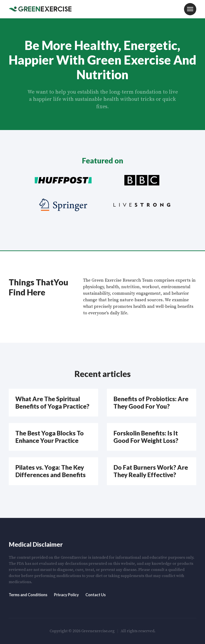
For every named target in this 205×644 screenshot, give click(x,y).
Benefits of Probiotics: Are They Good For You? (151, 402)
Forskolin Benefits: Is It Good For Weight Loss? (146, 437)
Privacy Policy (66, 595)
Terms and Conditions (28, 595)
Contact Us (96, 595)
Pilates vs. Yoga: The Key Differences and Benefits (50, 471)
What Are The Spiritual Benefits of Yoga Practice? (52, 402)
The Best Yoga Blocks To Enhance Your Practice (50, 437)
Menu (190, 9)
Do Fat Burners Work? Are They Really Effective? (151, 471)
